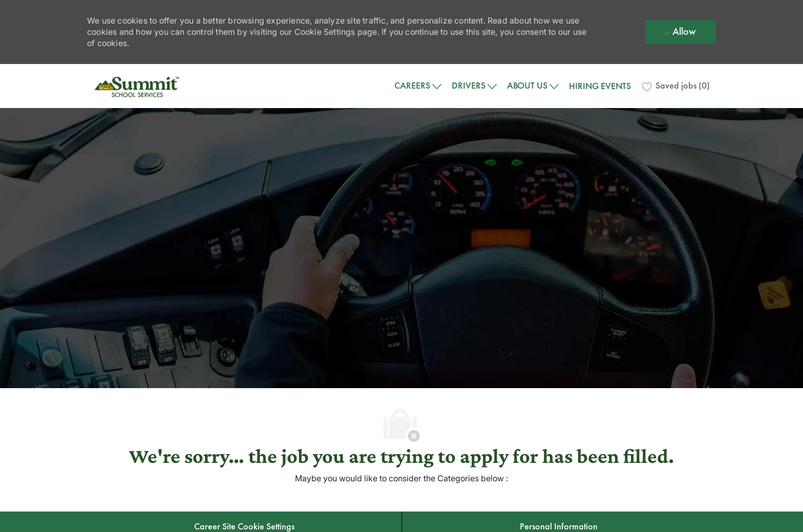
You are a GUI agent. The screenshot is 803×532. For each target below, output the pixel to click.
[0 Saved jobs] (676, 86)
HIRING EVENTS (600, 86)
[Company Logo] (138, 86)
